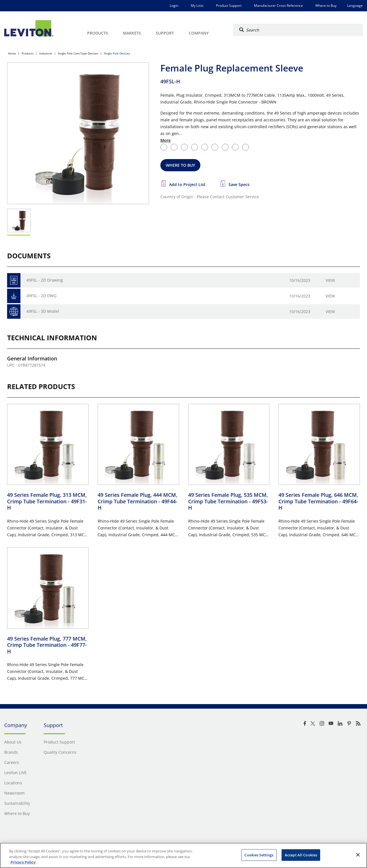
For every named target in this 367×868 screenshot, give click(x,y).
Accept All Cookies (301, 855)
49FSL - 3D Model (43, 311)
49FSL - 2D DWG (41, 296)
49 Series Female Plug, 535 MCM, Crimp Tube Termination (228, 501)
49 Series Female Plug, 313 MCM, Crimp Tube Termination (47, 501)
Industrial (46, 53)
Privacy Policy (23, 862)
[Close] (358, 855)
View (330, 280)
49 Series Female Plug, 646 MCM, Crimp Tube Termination (318, 501)
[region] (183, 855)
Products (28, 53)
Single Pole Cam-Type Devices (78, 53)
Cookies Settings (259, 855)
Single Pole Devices (117, 53)
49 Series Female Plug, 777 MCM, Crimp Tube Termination (47, 645)
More (165, 140)
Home (12, 53)
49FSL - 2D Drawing (45, 280)
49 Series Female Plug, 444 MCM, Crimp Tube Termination (138, 501)
